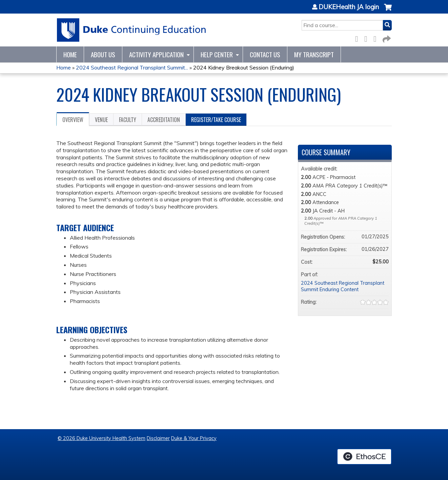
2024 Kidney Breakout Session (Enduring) (244, 67)
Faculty (128, 120)
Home (70, 54)
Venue (101, 120)
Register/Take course (216, 120)
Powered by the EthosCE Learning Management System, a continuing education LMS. (364, 457)
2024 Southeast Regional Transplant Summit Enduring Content (343, 286)
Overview (73, 120)
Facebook (359, 38)
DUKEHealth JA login (349, 7)
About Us (103, 54)
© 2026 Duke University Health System (101, 438)
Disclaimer (158, 438)
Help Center (217, 54)
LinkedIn (377, 38)
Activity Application (156, 54)
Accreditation (164, 120)
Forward (386, 38)
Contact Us (265, 54)
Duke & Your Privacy (194, 438)
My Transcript (314, 54)
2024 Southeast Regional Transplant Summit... (132, 67)
